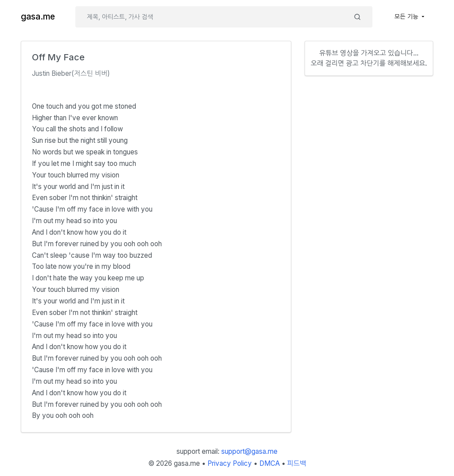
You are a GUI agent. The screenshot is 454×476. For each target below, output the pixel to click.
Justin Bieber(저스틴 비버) (71, 73)
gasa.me (38, 17)
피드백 (297, 463)
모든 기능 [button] (407, 16)
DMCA (270, 463)
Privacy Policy (230, 463)
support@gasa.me (249, 451)
